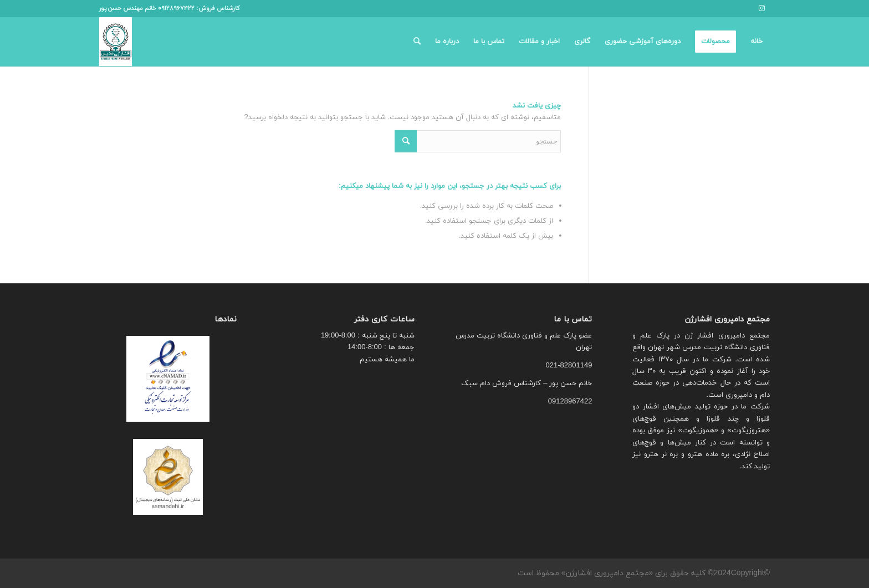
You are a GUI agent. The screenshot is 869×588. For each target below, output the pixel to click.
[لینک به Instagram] (761, 8)
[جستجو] (417, 42)
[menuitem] (756, 42)
